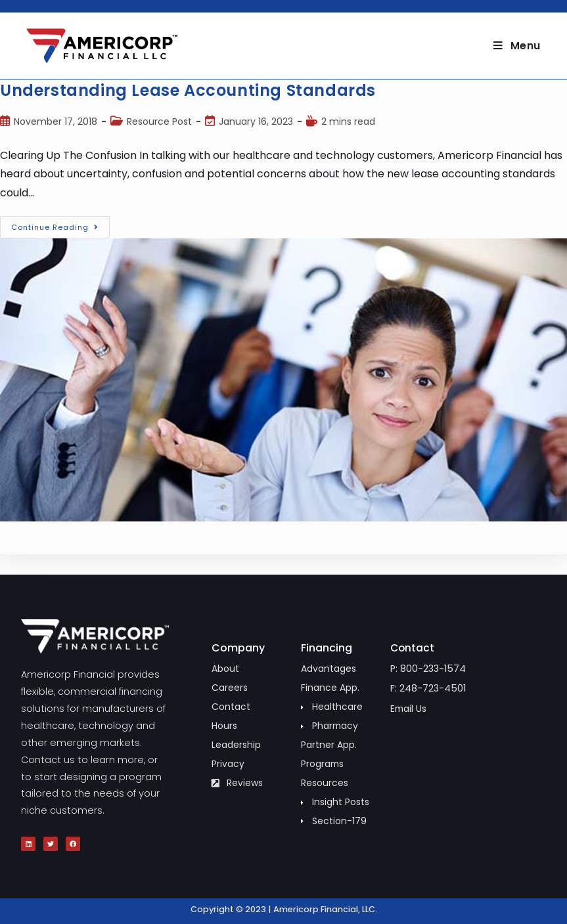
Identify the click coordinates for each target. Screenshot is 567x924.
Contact (413, 648)
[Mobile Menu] (517, 46)
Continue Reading (60, 224)
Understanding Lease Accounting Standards (188, 90)
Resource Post (159, 121)
